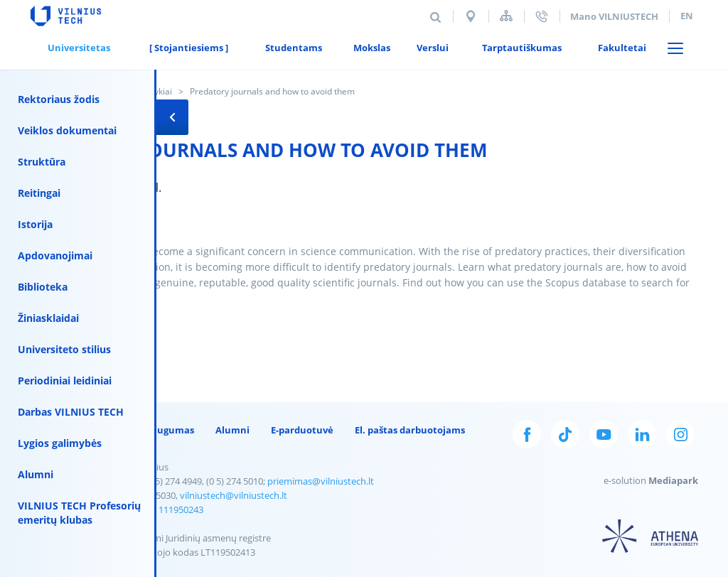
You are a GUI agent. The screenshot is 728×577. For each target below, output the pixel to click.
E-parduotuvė (302, 430)
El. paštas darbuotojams (410, 430)
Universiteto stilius (64, 349)
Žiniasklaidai (48, 318)
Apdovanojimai (55, 255)
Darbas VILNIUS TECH (71, 412)
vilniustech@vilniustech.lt (234, 495)
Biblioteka (43, 287)
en (687, 16)
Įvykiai (160, 91)
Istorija (35, 224)
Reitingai (39, 193)
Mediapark (673, 480)
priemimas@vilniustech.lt (321, 481)
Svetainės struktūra (506, 16)
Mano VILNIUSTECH (614, 16)
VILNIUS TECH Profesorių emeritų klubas (79, 513)
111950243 (181, 509)
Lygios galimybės (60, 443)
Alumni (36, 474)
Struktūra (42, 162)
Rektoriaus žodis (59, 99)
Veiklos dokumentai (67, 130)
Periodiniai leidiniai (65, 381)
